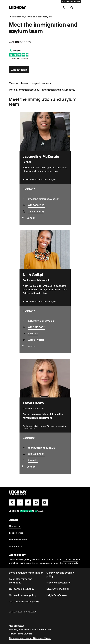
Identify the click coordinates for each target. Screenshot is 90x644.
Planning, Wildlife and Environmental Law (30, 629)
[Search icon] (72, 8)
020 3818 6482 (36, 327)
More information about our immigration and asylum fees (42, 90)
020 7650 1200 (36, 205)
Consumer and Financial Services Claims (30, 638)
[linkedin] (20, 502)
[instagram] (36, 502)
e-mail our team (17, 563)
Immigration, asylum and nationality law (32, 17)
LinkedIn (33, 334)
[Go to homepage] (18, 493)
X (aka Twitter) (36, 212)
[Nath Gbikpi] (45, 250)
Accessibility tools (71, 2)
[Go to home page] (17, 8)
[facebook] (28, 502)
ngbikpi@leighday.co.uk (42, 321)
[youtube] (45, 502)
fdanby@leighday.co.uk (41, 448)
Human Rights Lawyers (21, 634)
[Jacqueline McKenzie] (45, 131)
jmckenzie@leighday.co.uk (43, 199)
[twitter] (12, 502)
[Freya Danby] (45, 378)
